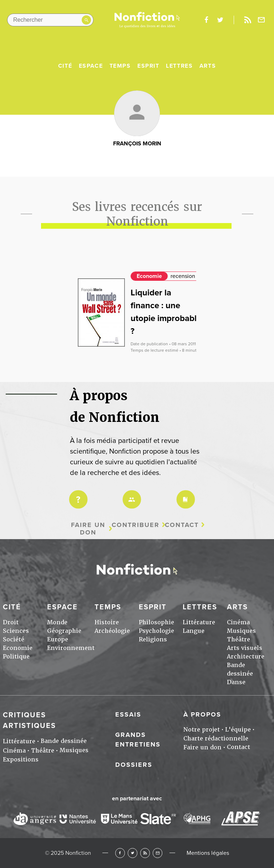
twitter (220, 20)
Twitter (133, 853)
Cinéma (238, 622)
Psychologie (156, 631)
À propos (202, 714)
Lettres (179, 66)
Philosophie (156, 622)
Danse (236, 682)
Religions (153, 639)
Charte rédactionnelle (216, 738)
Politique (16, 657)
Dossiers (134, 765)
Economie (149, 276)
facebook (206, 20)
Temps (120, 66)
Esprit (148, 66)
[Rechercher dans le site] (50, 20)
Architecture (246, 657)
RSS (145, 853)
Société (14, 639)
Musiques (241, 631)
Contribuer (136, 525)
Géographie (64, 631)
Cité (65, 66)
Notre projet (202, 730)
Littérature (199, 622)
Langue (194, 631)
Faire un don (88, 529)
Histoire (107, 622)
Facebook (120, 853)
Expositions (21, 759)
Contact (182, 525)
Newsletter (262, 20)
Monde (57, 622)
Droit (11, 622)
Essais (128, 714)
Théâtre (239, 639)
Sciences (16, 631)
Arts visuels (245, 648)
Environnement (71, 648)
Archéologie (112, 631)
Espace (91, 66)
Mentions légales (208, 853)
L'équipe (238, 730)
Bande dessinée (64, 741)
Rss (248, 20)
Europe (58, 639)
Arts (208, 66)
